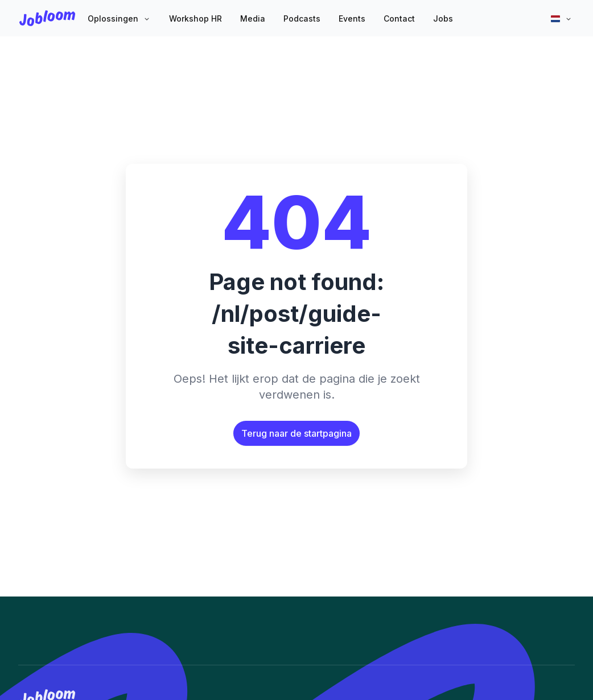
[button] (119, 19)
